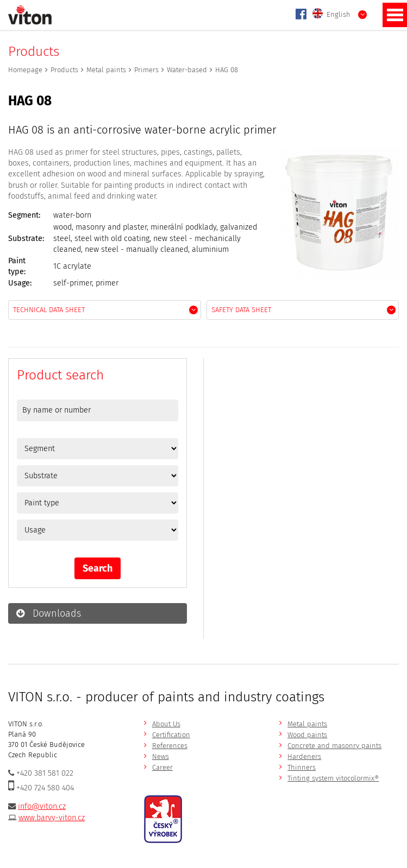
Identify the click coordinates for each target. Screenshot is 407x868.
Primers (146, 70)
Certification (171, 735)
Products (64, 70)
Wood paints (307, 735)
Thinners (302, 767)
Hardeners (304, 756)
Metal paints (106, 70)
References (170, 746)
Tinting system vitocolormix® (333, 778)
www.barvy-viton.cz (52, 818)
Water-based (187, 70)
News (161, 756)
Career (162, 767)
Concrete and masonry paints (334, 746)
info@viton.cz (42, 806)
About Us (166, 724)
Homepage (25, 70)
